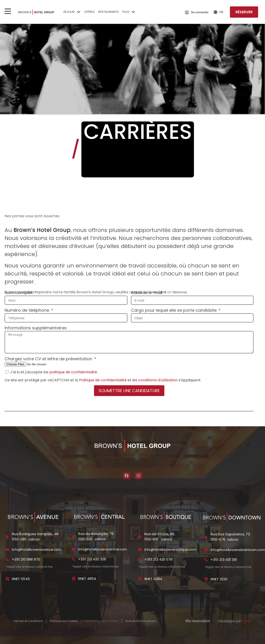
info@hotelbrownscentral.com (103, 549)
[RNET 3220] (206, 579)
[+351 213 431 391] (206, 560)
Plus (129, 12)
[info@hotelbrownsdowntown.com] (206, 550)
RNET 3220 (219, 579)
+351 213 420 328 (92, 559)
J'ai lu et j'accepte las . (54, 372)
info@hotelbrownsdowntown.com (238, 550)
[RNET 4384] (140, 579)
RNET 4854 (87, 579)
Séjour (72, 12)
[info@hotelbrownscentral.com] (74, 549)
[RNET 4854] (74, 579)
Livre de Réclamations (141, 621)
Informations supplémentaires (36, 328)
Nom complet (19, 293)
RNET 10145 (21, 579)
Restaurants (109, 12)
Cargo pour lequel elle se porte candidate (174, 310)
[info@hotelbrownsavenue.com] (7, 550)
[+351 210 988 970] (7, 559)
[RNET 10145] (7, 579)
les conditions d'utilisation (155, 380)
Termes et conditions (28, 621)
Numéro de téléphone (27, 310)
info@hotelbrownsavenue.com (37, 550)
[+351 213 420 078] (140, 559)
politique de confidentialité (73, 372)
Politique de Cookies (64, 621)
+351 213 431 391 (224, 560)
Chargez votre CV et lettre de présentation (49, 359)
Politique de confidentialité (103, 380)
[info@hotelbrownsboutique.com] (140, 550)
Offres (89, 12)
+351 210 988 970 (26, 559)
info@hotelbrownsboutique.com (170, 550)
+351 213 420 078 (158, 559)
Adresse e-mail (147, 293)
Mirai (246, 621)
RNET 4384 (153, 579)
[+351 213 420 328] (74, 559)
